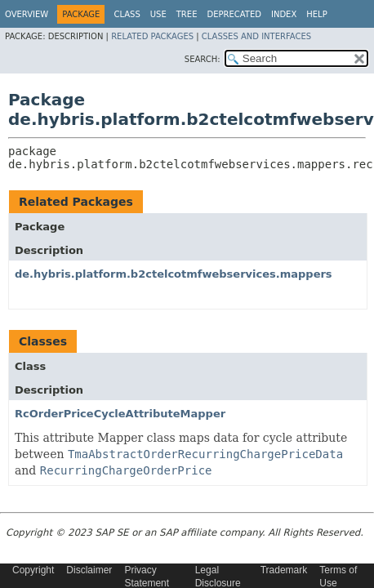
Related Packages (152, 36)
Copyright (33, 570)
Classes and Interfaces (256, 36)
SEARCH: (203, 59)
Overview (27, 14)
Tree (187, 14)
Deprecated (234, 14)
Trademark (284, 570)
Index (284, 14)
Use (158, 14)
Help (316, 14)
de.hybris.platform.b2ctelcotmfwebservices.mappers (174, 274)
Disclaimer (89, 570)
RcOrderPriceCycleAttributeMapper (120, 414)
